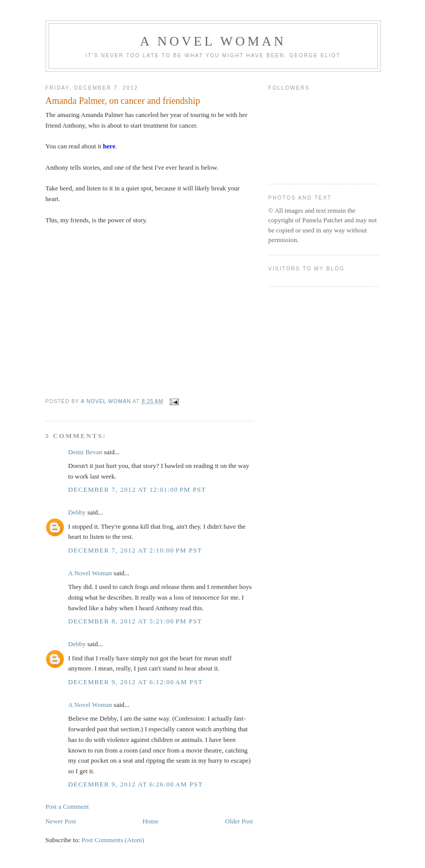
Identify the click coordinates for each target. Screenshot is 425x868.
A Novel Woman (213, 41)
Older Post (239, 821)
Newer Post (61, 821)
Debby (77, 512)
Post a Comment (67, 806)
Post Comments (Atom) (113, 840)
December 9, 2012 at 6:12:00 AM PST (136, 682)
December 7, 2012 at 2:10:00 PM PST (135, 550)
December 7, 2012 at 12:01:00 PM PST (137, 489)
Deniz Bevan (86, 452)
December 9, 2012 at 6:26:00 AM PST (136, 784)
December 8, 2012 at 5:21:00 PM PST (135, 621)
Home (150, 821)
